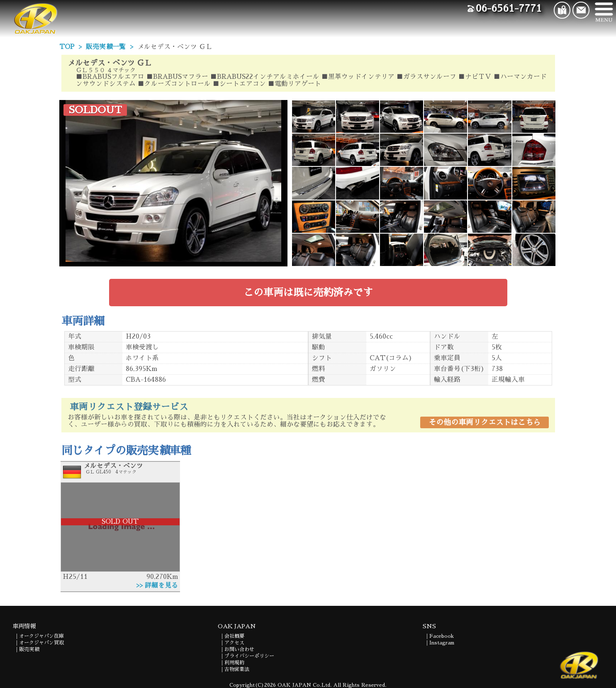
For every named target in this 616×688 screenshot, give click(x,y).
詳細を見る (161, 586)
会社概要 (234, 636)
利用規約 (234, 663)
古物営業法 (237, 669)
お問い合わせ (239, 649)
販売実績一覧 (106, 47)
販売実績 (29, 649)
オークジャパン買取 (41, 643)
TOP (67, 47)
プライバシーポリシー (249, 656)
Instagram (442, 643)
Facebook (442, 636)
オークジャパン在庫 (41, 636)
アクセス (234, 643)
